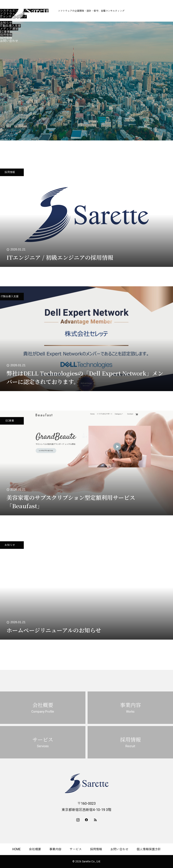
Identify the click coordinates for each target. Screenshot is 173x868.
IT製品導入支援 (10, 26)
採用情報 (6, 35)
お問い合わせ (9, 41)
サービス (6, 20)
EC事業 (5, 32)
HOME (17, 849)
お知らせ (6, 23)
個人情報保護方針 (149, 849)
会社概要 (6, 5)
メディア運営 (9, 29)
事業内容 (6, 8)
